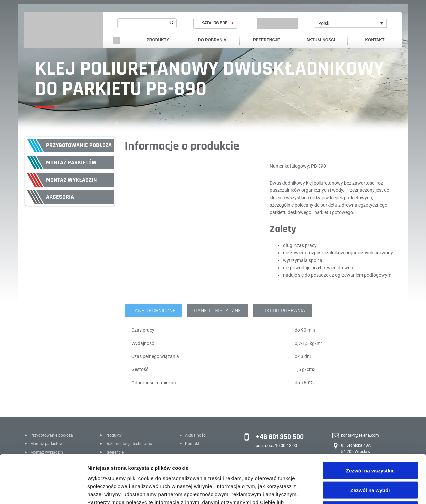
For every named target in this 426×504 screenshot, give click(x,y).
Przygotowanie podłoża (79, 145)
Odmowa (370, 462)
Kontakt (375, 40)
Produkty (158, 40)
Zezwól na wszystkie (370, 422)
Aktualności (321, 40)
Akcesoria (60, 197)
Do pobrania (212, 40)
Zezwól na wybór (370, 442)
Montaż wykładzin (71, 180)
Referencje (266, 40)
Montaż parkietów (71, 162)
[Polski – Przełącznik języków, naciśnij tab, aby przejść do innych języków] (351, 23)
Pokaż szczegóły (355, 491)
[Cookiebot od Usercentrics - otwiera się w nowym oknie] (43, 491)
